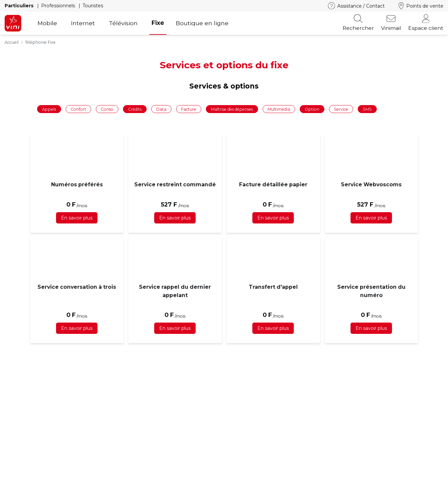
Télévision (123, 23)
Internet (83, 23)
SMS (367, 109)
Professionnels (59, 6)
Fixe (158, 23)
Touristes (93, 6)
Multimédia (279, 109)
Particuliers (20, 6)
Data (161, 109)
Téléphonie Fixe (40, 42)
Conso (107, 109)
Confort (78, 109)
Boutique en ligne (202, 23)
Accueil (12, 42)
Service (341, 109)
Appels (49, 109)
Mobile (47, 23)
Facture (189, 109)
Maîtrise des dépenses (232, 109)
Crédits (135, 109)
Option (312, 109)
